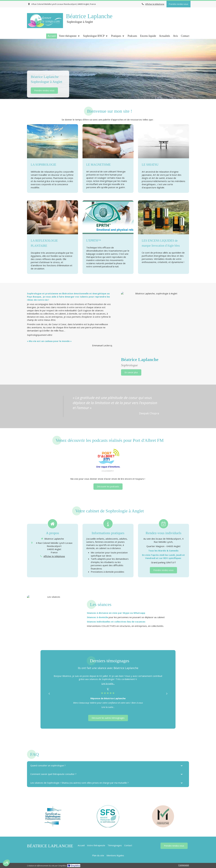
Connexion (184, 865)
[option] (108, 692)
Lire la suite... (108, 683)
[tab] (108, 766)
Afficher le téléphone (155, 4)
